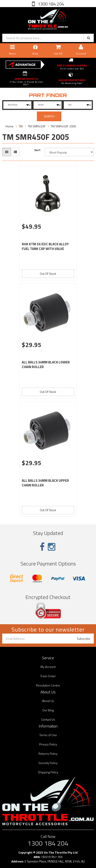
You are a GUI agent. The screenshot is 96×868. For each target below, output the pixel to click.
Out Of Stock (48, 274)
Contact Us (48, 719)
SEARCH (49, 116)
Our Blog (48, 710)
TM (21, 126)
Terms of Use (48, 735)
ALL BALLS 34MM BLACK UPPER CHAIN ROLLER (45, 483)
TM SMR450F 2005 (63, 126)
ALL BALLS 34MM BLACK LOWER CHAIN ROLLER (46, 365)
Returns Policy (48, 754)
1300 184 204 (50, 4)
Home (10, 126)
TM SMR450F (37, 126)
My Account (48, 667)
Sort (37, 150)
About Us (48, 701)
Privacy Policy (48, 744)
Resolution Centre (48, 685)
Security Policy (48, 763)
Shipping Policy (48, 772)
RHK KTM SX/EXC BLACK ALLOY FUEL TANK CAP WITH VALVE (45, 246)
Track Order (48, 676)
